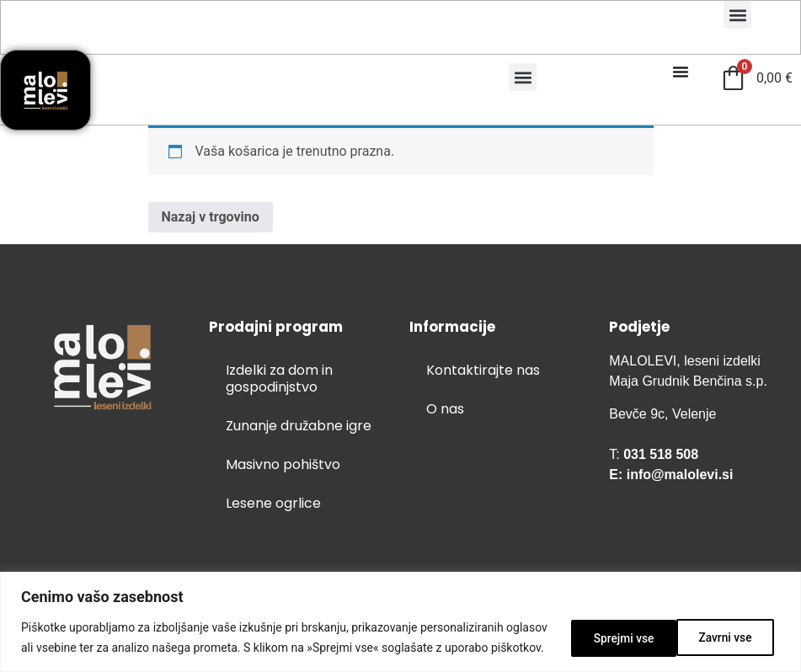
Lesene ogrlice (273, 503)
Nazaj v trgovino (211, 217)
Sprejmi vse (725, 627)
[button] (737, 15)
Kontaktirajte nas (483, 370)
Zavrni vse (611, 627)
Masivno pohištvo (283, 464)
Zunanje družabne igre (299, 426)
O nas (445, 409)
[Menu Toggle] (681, 72)
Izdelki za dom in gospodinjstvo (279, 379)
